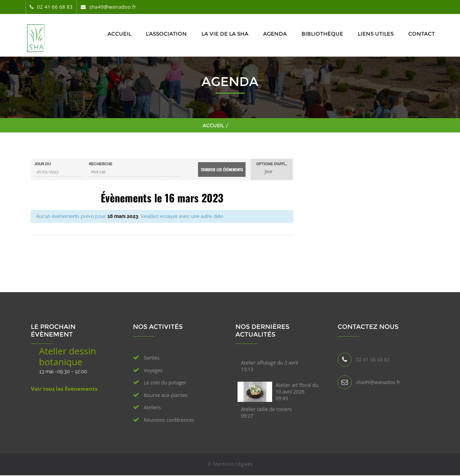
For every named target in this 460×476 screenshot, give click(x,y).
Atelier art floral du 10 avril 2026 (297, 392)
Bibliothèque (322, 34)
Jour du (43, 164)
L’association (166, 34)
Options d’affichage (274, 164)
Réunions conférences (169, 420)
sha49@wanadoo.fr (378, 382)
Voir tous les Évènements (64, 389)
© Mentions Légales (230, 464)
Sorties (152, 358)
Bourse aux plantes (166, 395)
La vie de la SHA (225, 34)
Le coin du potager (165, 383)
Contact (422, 34)
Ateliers (152, 407)
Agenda (275, 34)
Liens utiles (376, 34)
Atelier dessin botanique (68, 356)
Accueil (119, 34)
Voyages (153, 370)
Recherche (101, 164)
